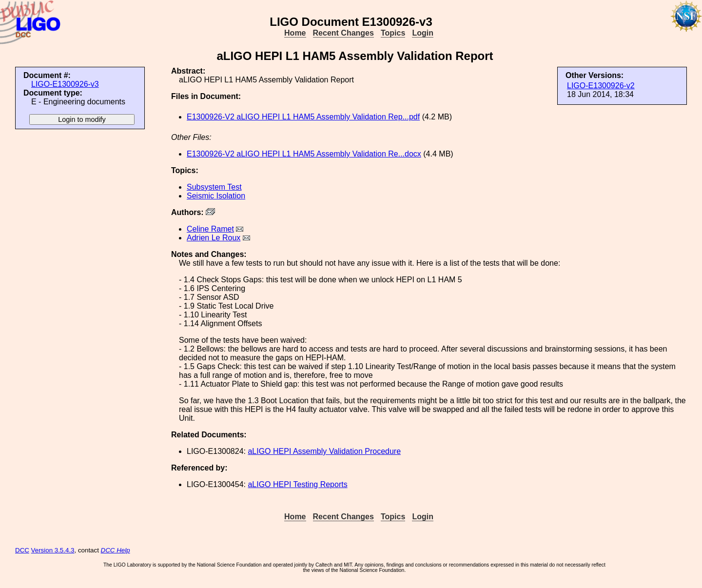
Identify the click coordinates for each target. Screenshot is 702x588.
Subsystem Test (214, 187)
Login (423, 33)
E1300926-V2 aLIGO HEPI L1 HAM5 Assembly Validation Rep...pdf (303, 117)
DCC (22, 550)
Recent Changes (343, 33)
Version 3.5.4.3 (53, 550)
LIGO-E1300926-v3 (65, 84)
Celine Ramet (210, 229)
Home (295, 33)
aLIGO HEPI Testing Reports (297, 484)
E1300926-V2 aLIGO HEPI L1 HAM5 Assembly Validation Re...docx (304, 154)
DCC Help (116, 550)
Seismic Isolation (216, 196)
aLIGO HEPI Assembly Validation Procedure (324, 451)
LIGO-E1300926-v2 (601, 86)
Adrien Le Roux (214, 238)
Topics (393, 33)
